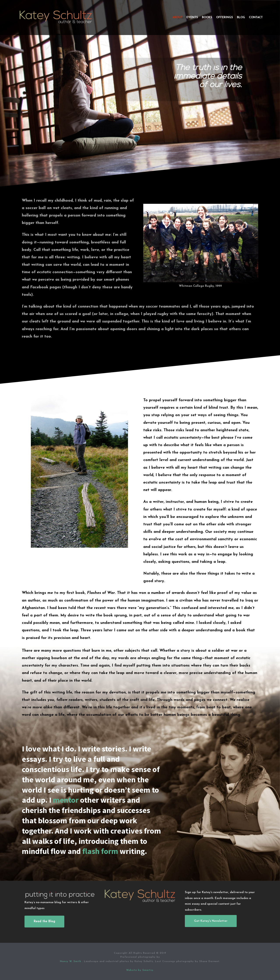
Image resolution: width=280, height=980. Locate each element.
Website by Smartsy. (140, 970)
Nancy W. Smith (71, 962)
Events (192, 17)
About (177, 17)
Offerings (225, 17)
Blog (241, 17)
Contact (256, 17)
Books (207, 17)
